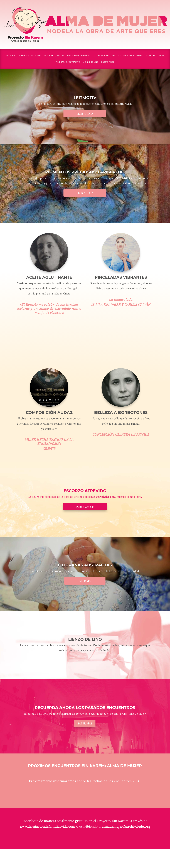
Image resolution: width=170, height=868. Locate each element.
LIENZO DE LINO (91, 62)
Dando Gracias (85, 507)
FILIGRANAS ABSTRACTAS (68, 62)
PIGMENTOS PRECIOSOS (29, 56)
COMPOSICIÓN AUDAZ (104, 56)
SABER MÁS (85, 581)
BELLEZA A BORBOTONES (130, 56)
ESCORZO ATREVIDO (155, 56)
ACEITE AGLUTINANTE (54, 56)
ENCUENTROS (108, 62)
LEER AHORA (85, 114)
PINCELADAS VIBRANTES (79, 56)
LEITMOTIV (10, 56)
